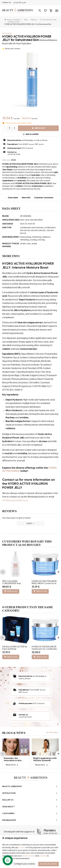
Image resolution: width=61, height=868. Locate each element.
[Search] (40, 11)
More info (26, 198)
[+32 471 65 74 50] (19, 3)
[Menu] (57, 11)
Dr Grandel (7, 33)
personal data (28, 856)
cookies (22, 848)
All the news (52, 733)
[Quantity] (9, 128)
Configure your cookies (24, 864)
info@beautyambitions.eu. (15, 500)
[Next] (58, 572)
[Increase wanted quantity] (15, 128)
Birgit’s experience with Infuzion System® (45, 759)
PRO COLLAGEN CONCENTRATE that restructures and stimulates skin (15, 582)
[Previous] (3, 572)
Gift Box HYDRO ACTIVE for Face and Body (15, 648)
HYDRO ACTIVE (14, 22)
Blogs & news (14, 733)
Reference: (6, 160)
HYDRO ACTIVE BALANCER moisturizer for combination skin (45, 648)
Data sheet (13, 198)
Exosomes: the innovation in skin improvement (13, 759)
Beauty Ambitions (12, 20)
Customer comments (44, 198)
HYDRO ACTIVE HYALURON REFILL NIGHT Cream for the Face (45, 582)
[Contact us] (6, 3)
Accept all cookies (49, 864)
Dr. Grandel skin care (48, 20)
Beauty (34, 20)
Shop (26, 20)
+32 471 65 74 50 (14, 154)
